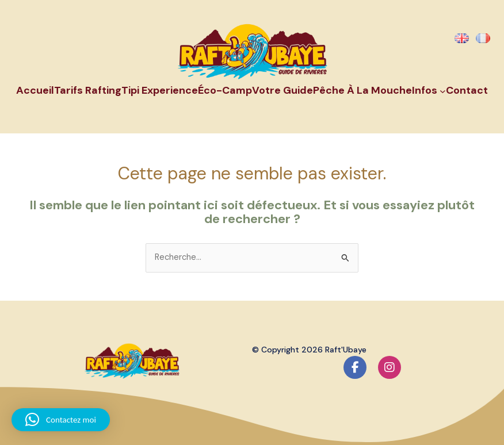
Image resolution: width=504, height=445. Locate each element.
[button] (61, 420)
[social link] (355, 367)
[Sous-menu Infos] (443, 91)
